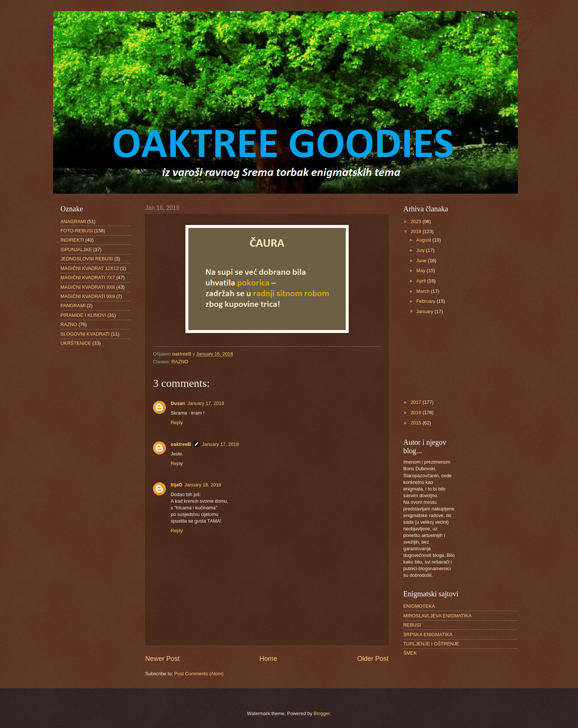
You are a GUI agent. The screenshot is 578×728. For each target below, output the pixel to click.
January (425, 311)
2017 (417, 402)
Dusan (178, 403)
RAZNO (180, 362)
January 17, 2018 (206, 403)
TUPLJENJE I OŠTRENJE (431, 644)
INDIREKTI (72, 240)
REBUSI (412, 625)
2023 (417, 221)
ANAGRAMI (73, 221)
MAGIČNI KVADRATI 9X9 (88, 296)
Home (268, 659)
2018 (417, 231)
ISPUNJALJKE (76, 249)
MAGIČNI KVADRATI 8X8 (88, 287)
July (421, 250)
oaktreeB (181, 444)
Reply (177, 422)
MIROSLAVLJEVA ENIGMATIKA (437, 616)
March (423, 291)
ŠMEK (410, 653)
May (421, 271)
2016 (417, 412)
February (426, 301)
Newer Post (162, 659)
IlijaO (176, 485)
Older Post (373, 659)
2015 (417, 423)
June (422, 261)
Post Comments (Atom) (199, 674)
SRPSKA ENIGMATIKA (428, 635)
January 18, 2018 (203, 485)
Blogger (322, 713)
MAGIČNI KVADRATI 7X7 (88, 278)
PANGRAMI (73, 306)
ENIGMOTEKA (419, 606)
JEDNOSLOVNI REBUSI (87, 259)
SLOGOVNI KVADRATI (85, 334)
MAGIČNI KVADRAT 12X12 (90, 268)
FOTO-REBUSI (77, 231)
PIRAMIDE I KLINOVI (83, 315)
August (424, 240)
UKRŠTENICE (76, 343)
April (422, 281)
